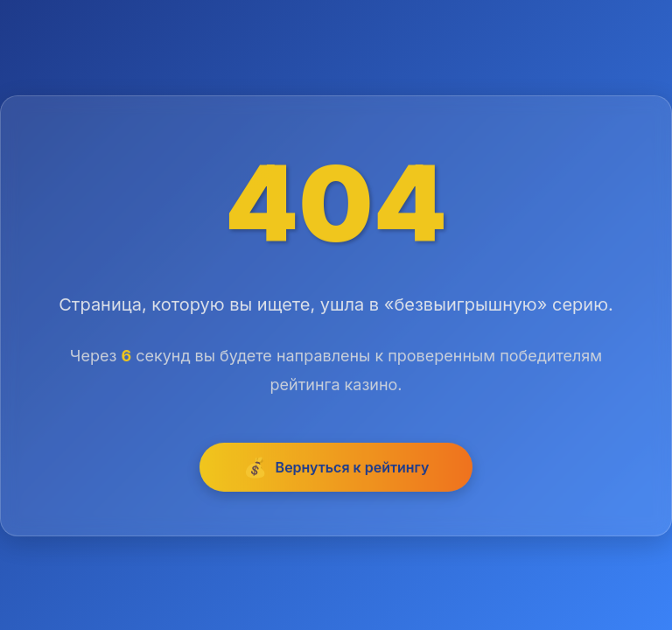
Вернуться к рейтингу (336, 468)
